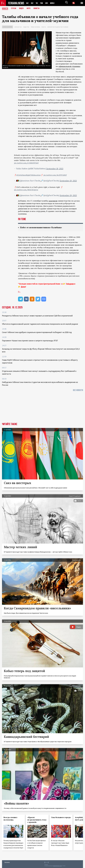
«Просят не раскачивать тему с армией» (37, 820)
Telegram (70, 284)
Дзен (23, 287)
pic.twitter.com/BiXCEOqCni (26, 190)
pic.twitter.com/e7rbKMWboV (26, 163)
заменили (53, 201)
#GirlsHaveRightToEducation (28, 175)
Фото (29, 8)
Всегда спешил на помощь (10, 819)
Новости (5, 8)
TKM (43, 3)
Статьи (14, 8)
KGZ (33, 3)
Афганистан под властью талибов (58, 27)
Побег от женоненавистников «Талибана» (42, 228)
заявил (62, 110)
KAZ (27, 3)
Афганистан (18, 27)
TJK (37, 3)
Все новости (78, 390)
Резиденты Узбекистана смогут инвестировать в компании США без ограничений (37, 316)
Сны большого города (61, 818)
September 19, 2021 (68, 181)
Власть (44, 27)
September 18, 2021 (55, 169)
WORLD (54, 3)
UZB (48, 3)
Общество (26, 27)
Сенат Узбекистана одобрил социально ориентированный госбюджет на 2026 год (37, 332)
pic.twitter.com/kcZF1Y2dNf (55, 175)
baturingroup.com (57, 866)
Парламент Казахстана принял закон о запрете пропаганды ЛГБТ (30, 341)
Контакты (7, 862)
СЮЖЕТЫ (38, 8)
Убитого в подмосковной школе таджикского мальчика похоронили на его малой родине (40, 324)
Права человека (35, 27)
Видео (22, 8)
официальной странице (69, 66)
